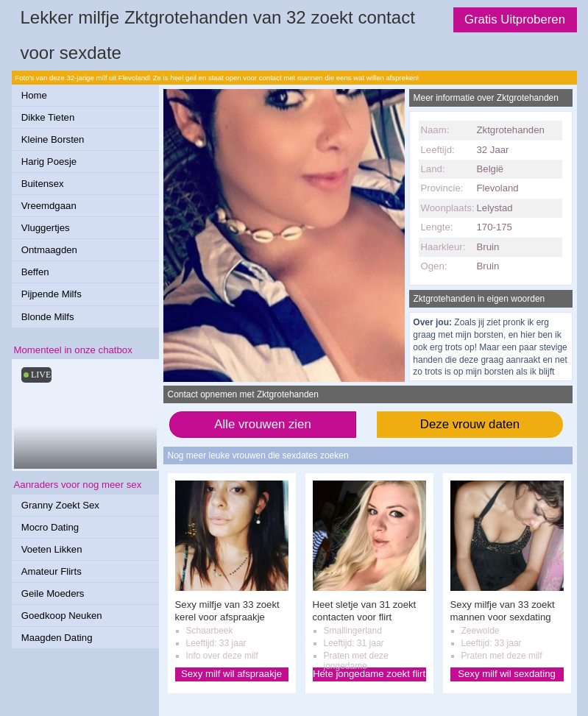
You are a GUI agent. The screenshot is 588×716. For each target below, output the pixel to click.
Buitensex (43, 184)
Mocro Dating (50, 527)
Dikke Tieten (48, 117)
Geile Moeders (53, 593)
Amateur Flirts (52, 571)
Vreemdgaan (49, 206)
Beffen (35, 272)
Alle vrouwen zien (263, 424)
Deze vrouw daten (470, 424)
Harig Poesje (49, 162)
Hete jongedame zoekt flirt (369, 674)
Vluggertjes (46, 228)
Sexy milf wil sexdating (507, 674)
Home (34, 95)
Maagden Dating (57, 638)
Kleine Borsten (53, 139)
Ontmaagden (49, 250)
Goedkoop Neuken (62, 616)
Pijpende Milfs (52, 294)
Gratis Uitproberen (515, 20)
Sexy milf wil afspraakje (231, 674)
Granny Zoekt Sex (60, 505)
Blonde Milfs (48, 317)
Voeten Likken (52, 549)
